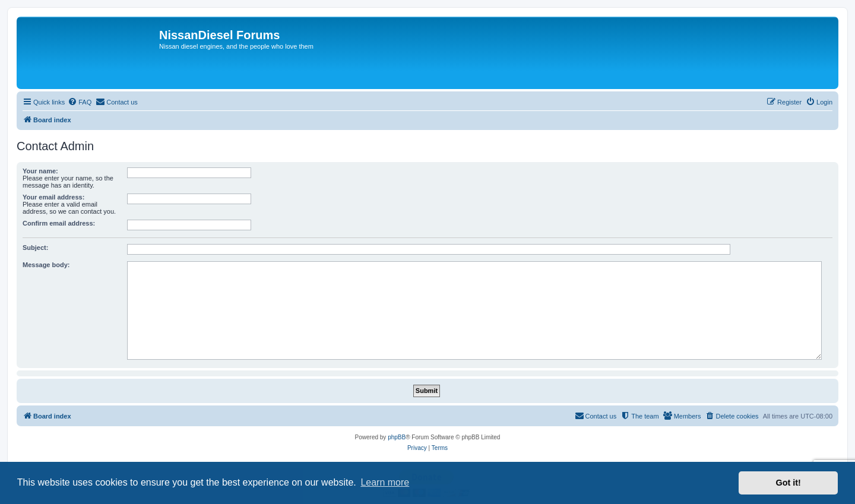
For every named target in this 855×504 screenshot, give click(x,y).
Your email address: (53, 197)
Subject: (35, 248)
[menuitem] (80, 102)
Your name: (40, 171)
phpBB (397, 437)
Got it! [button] (788, 483)
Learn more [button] (385, 482)
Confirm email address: (59, 223)
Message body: (46, 265)
